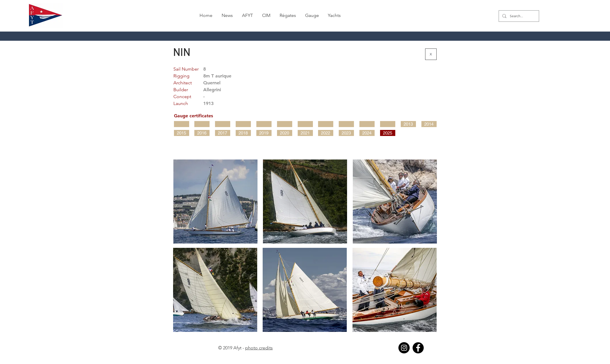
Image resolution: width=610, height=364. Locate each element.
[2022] (326, 133)
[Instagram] (404, 348)
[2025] (388, 133)
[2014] (429, 124)
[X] (431, 54)
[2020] (285, 133)
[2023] (346, 133)
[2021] (305, 133)
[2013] (408, 124)
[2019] (264, 133)
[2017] (223, 133)
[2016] (202, 133)
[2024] (367, 133)
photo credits (259, 348)
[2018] (243, 133)
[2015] (182, 133)
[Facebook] (418, 348)
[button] (288, 15)
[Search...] (518, 16)
